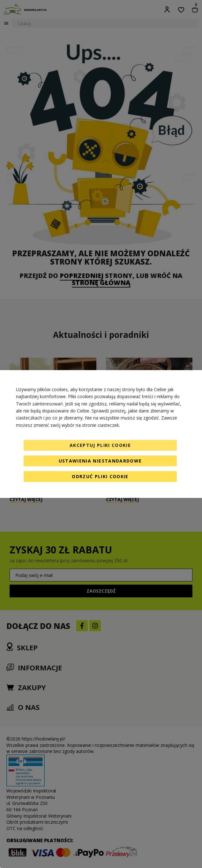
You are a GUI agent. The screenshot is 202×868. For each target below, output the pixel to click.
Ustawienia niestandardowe (100, 461)
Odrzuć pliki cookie (100, 476)
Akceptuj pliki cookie (100, 445)
